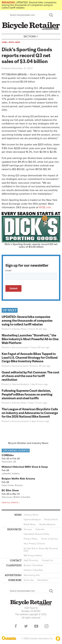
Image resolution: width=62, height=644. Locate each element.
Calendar (40, 529)
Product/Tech (51, 520)
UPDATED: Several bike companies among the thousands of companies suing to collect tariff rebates (29, 5)
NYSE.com (45, 207)
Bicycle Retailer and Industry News (28, 443)
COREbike (8, 455)
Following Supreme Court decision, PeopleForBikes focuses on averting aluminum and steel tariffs (27, 394)
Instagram (46, 626)
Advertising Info (32, 575)
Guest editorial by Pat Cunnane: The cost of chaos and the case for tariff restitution (31, 376)
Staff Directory (31, 560)
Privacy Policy (31, 539)
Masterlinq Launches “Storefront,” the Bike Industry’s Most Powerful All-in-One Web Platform (30, 339)
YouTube (36, 626)
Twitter (26, 626)
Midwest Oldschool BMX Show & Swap (25, 467)
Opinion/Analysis (21, 384)
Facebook (16, 626)
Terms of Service (50, 539)
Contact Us (47, 560)
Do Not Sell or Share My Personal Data (41, 550)
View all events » (11, 503)
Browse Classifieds (33, 565)
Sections (31, 36)
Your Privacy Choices (34, 544)
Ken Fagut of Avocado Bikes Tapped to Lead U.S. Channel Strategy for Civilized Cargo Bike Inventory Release (30, 357)
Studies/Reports (47, 524)
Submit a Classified (33, 570)
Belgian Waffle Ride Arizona (18, 479)
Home (4, 42)
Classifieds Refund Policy (36, 534)
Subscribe (29, 580)
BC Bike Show (10, 490)
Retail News (14, 42)
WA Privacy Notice (33, 556)
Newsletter (43, 580)
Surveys (28, 529)
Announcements (20, 347)
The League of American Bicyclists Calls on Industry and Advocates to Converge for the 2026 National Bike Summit (30, 413)
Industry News (19, 329)
